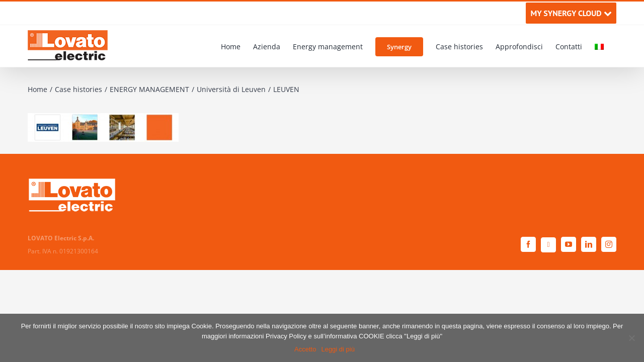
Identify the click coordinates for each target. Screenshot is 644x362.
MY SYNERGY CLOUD (571, 13)
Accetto (305, 349)
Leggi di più (338, 349)
